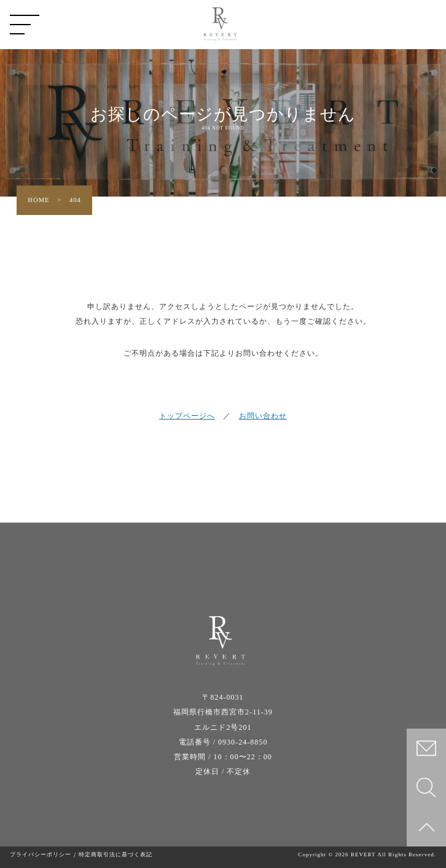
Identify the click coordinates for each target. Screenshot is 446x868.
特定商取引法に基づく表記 (115, 855)
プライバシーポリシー (41, 855)
